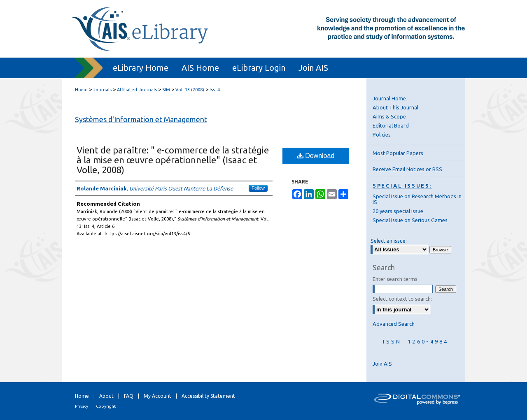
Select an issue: (389, 241)
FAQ (129, 396)
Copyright (106, 406)
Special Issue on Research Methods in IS (417, 199)
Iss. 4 (215, 90)
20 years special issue (398, 211)
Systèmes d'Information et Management (141, 119)
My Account (157, 396)
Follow (258, 188)
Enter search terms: (396, 279)
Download (316, 156)
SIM (166, 90)
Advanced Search (394, 324)
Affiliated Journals (137, 90)
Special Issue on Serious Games (410, 220)
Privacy (82, 406)
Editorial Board (391, 125)
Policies (382, 135)
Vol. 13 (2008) (190, 90)
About (106, 396)
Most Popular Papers (398, 153)
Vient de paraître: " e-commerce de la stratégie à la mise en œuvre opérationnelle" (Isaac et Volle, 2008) (173, 160)
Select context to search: (402, 299)
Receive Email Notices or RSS (407, 169)
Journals (102, 90)
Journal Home (389, 98)
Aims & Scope (389, 116)
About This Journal (395, 107)
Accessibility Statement (208, 396)
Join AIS (382, 364)
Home (81, 90)
